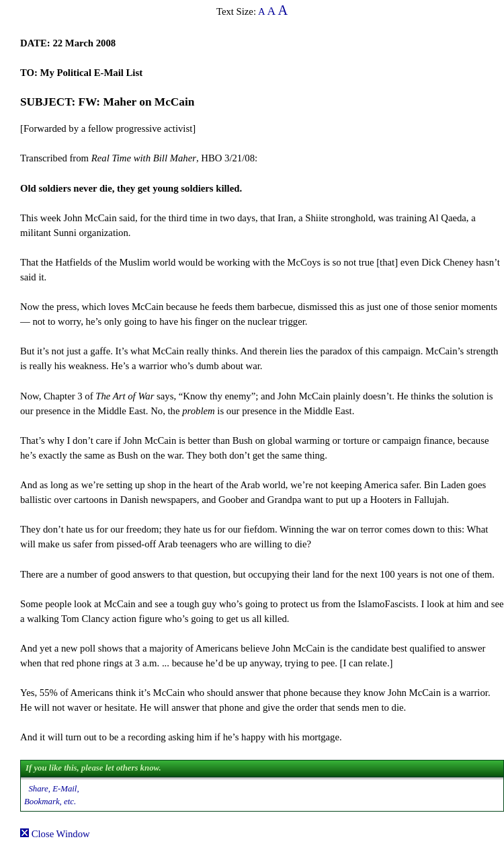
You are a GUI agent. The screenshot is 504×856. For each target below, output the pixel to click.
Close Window (55, 834)
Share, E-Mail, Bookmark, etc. (52, 795)
